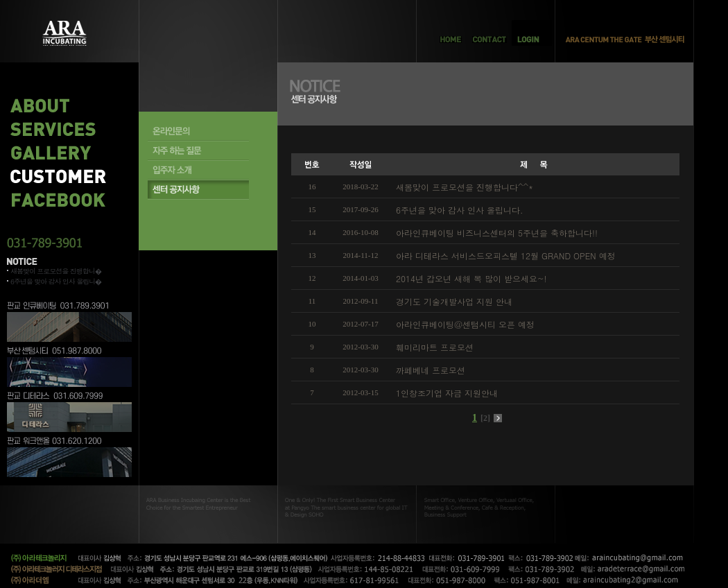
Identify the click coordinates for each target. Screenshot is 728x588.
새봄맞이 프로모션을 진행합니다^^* (465, 187)
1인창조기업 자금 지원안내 (447, 393)
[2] (485, 418)
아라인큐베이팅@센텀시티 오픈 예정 (465, 324)
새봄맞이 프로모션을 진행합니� (56, 271)
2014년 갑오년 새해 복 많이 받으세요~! (471, 278)
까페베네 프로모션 (431, 370)
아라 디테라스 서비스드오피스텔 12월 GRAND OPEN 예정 (506, 256)
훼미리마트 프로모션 (435, 347)
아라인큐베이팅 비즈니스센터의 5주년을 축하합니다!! (497, 233)
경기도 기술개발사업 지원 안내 (454, 301)
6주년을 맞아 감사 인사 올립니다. (460, 210)
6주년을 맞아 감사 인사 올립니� (56, 282)
